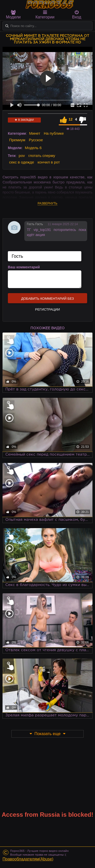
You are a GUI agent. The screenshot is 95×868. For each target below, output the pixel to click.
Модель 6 (33, 148)
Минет (35, 133)
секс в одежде (22, 162)
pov (22, 156)
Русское (36, 140)
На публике (54, 133)
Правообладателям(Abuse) (28, 859)
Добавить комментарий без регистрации (47, 300)
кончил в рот (49, 162)
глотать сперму (42, 156)
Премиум (17, 140)
